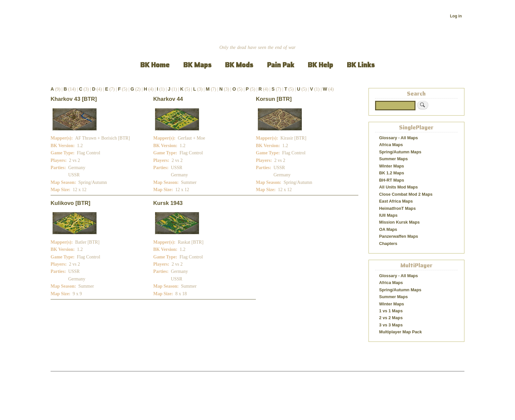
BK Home (155, 65)
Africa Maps (391, 145)
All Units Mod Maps (398, 187)
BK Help (320, 65)
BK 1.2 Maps (392, 173)
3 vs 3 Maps (391, 325)
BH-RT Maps (392, 180)
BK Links (361, 65)
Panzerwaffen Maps (399, 236)
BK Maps (197, 65)
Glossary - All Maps (398, 138)
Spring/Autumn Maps (400, 152)
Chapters (388, 243)
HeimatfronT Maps (397, 208)
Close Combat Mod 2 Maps (406, 194)
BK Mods (239, 65)
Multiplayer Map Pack (400, 332)
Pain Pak (281, 65)
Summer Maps (393, 159)
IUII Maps (388, 215)
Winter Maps (392, 166)
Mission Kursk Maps (399, 222)
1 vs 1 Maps (391, 311)
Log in (456, 16)
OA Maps (388, 229)
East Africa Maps (396, 201)
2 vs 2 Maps (391, 318)
